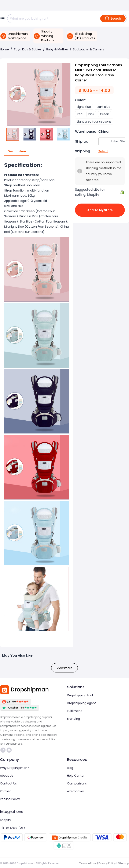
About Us (7, 776)
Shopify (5, 820)
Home (4, 49)
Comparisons (77, 783)
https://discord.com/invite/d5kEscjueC (9, 750)
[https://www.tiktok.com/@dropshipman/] (3, 750)
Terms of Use (88, 863)
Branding (73, 719)
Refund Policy (10, 799)
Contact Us (8, 783)
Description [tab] (17, 151)
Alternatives (76, 791)
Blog (70, 768)
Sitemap (123, 863)
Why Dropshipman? (14, 768)
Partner (5, 791)
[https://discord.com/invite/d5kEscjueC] (9, 750)
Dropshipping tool (80, 695)
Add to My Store (100, 210)
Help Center (76, 776)
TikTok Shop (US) (12, 828)
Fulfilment (74, 711)
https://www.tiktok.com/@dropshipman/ (3, 750)
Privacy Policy (107, 863)
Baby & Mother (57, 49)
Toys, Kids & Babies (28, 49)
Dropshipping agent (82, 703)
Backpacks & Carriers (89, 49)
